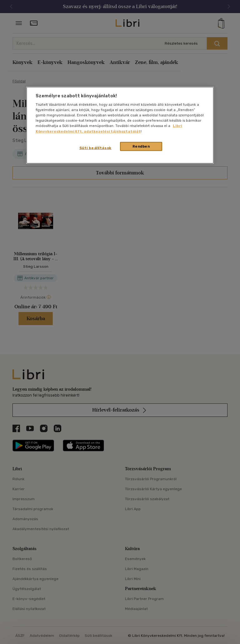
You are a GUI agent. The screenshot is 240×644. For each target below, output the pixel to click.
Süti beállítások (95, 148)
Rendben (141, 146)
